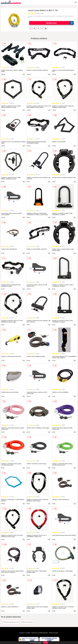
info (24, 74)
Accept (46, 643)
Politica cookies (53, 633)
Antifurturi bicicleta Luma (11, 622)
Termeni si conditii (25, 633)
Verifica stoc (60, 23)
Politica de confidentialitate (40, 633)
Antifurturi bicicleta (27, 622)
